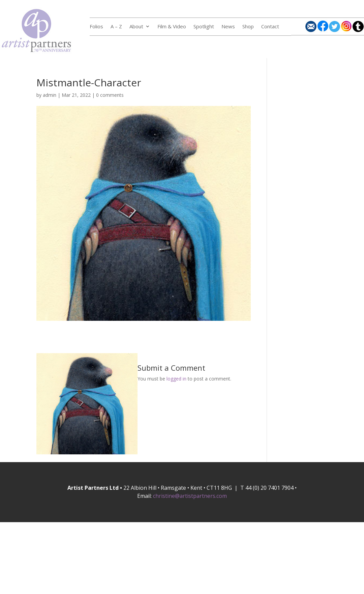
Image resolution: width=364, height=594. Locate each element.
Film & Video (172, 27)
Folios (96, 27)
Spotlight (204, 27)
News (228, 27)
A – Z (116, 27)
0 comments (110, 95)
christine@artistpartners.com (190, 496)
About (136, 27)
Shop (248, 27)
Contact (270, 27)
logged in (176, 379)
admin (50, 95)
